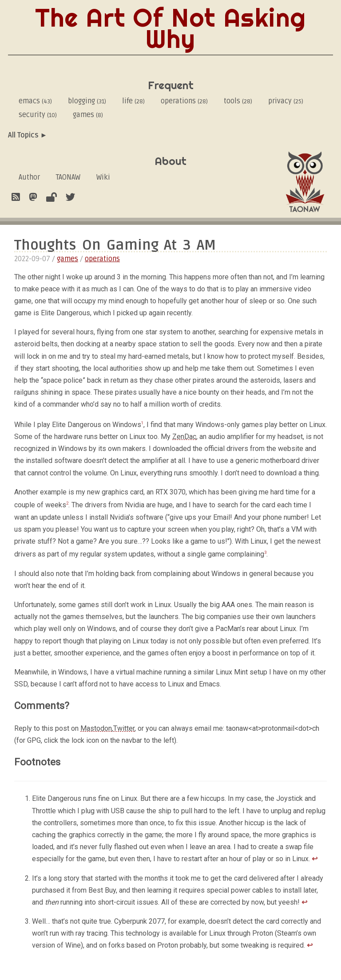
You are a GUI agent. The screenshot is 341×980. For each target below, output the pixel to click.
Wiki (103, 177)
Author (29, 177)
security (38, 115)
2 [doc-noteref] (67, 503)
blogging (87, 101)
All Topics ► (28, 135)
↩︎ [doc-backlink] (315, 859)
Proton (263, 933)
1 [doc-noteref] (142, 423)
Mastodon (96, 728)
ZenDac (184, 437)
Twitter (124, 728)
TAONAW (68, 177)
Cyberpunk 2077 (139, 921)
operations (184, 101)
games (88, 115)
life (133, 101)
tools (238, 101)
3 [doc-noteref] (265, 552)
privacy (286, 101)
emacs (35, 101)
